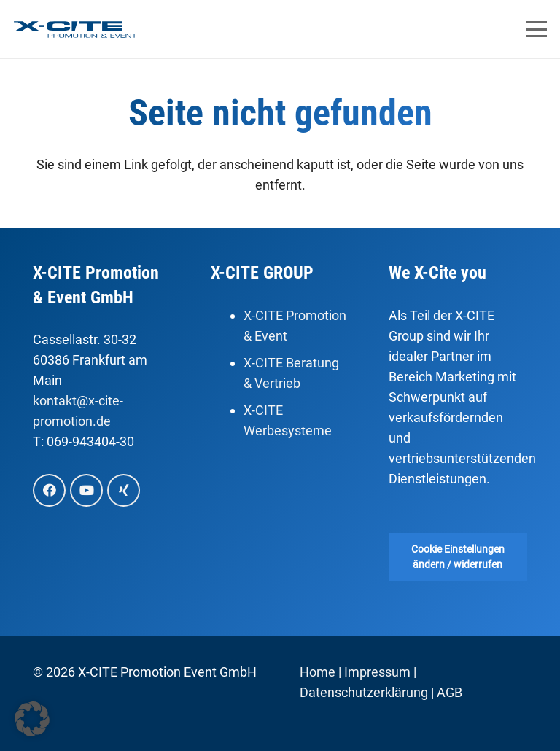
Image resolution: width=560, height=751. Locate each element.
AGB (450, 692)
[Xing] (124, 490)
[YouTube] (86, 490)
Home (318, 672)
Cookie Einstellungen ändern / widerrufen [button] (458, 557)
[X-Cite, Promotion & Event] (75, 30)
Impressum (377, 672)
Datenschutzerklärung (364, 692)
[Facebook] (49, 490)
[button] (537, 29)
